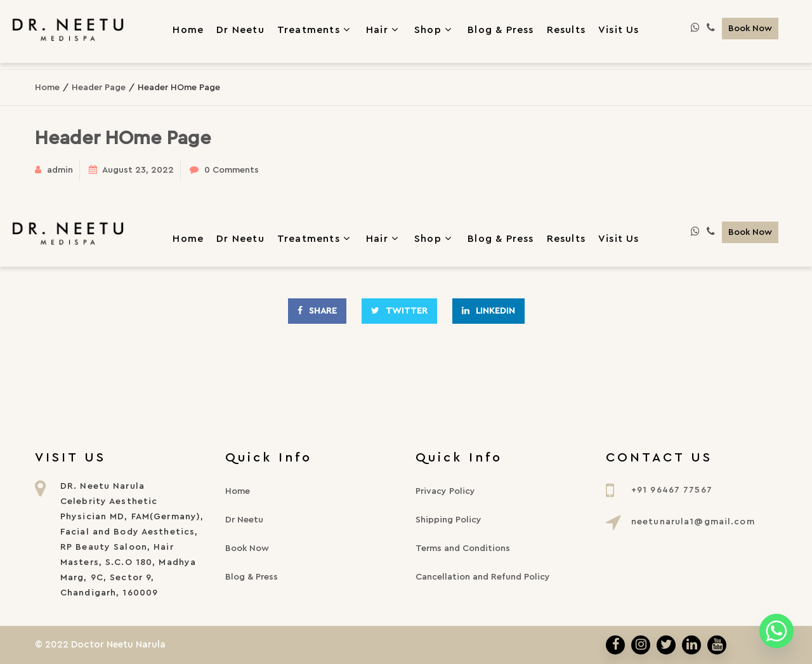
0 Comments (232, 170)
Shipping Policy (449, 520)
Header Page (99, 88)
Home (47, 88)
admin (60, 170)
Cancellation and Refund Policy (483, 577)
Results (566, 239)
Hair (384, 29)
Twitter (399, 311)
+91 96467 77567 (672, 490)
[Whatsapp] (776, 631)
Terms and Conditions (463, 548)
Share (317, 311)
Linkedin (488, 311)
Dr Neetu (240, 239)
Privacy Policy (445, 491)
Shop (435, 29)
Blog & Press (501, 239)
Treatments (315, 29)
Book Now (750, 29)
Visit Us (619, 239)
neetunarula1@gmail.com (693, 522)
